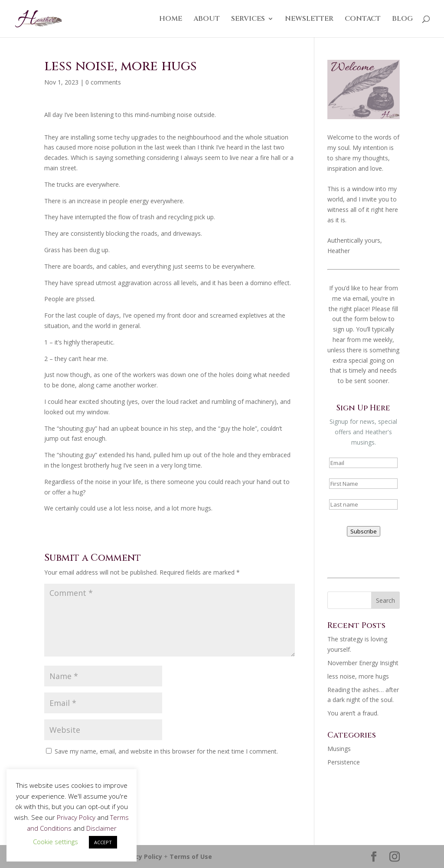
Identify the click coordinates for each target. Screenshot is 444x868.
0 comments (103, 82)
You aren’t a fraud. (353, 713)
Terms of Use (191, 857)
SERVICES (248, 20)
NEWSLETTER (309, 20)
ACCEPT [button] (103, 842)
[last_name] (363, 504)
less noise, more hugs (358, 676)
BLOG (402, 20)
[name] (363, 484)
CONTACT (363, 20)
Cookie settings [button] (55, 842)
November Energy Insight (363, 663)
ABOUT (207, 20)
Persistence (344, 762)
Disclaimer (101, 828)
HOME (171, 20)
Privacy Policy (141, 857)
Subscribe (364, 531)
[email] (363, 463)
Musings (339, 749)
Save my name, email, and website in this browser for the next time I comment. (166, 751)
